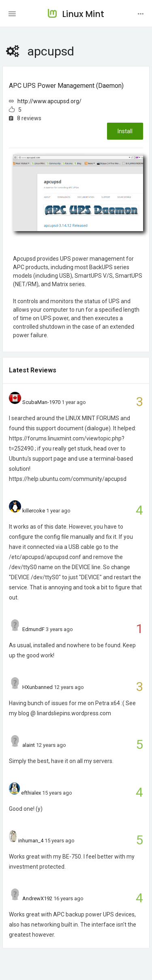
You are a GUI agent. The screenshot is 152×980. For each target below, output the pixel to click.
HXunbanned (37, 687)
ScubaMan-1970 (41, 402)
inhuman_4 (31, 841)
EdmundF (33, 629)
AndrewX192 (37, 898)
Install (125, 131)
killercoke (34, 511)
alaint (29, 745)
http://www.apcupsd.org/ (49, 101)
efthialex (31, 793)
